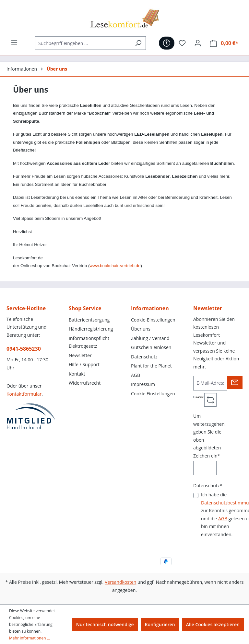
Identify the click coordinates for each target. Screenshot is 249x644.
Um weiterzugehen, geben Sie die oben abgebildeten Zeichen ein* (209, 436)
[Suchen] (138, 43)
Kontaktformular (24, 394)
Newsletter (80, 355)
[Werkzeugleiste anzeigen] (167, 43)
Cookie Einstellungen (153, 394)
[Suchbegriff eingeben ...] (83, 43)
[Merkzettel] (182, 43)
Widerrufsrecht (85, 383)
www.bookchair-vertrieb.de (115, 266)
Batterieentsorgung (89, 320)
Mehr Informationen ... (30, 638)
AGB (136, 375)
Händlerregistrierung (91, 329)
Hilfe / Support (84, 364)
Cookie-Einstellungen (153, 320)
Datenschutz (144, 357)
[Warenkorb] (224, 43)
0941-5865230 (24, 349)
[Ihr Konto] (198, 43)
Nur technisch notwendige (105, 624)
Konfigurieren (160, 624)
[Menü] (14, 43)
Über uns (141, 329)
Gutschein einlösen (151, 347)
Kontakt (77, 374)
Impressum (143, 384)
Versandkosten (120, 582)
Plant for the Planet (151, 366)
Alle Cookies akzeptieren (213, 624)
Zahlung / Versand (150, 338)
